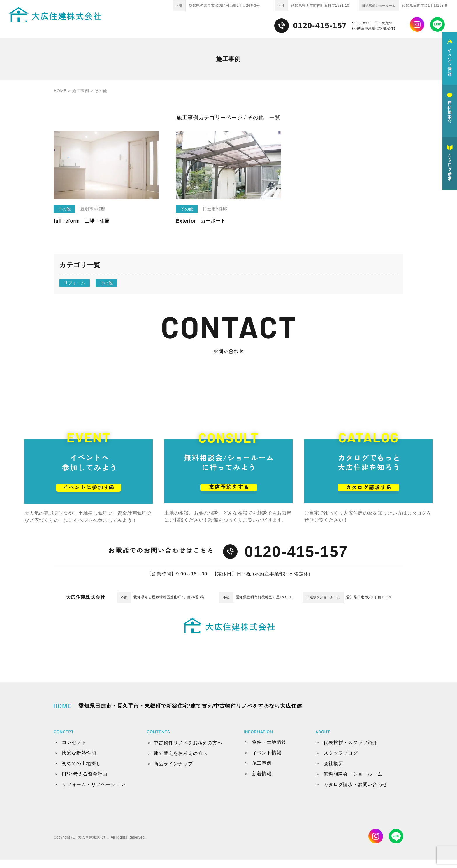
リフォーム (75, 283)
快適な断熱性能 (79, 761)
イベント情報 (267, 761)
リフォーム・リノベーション (94, 793)
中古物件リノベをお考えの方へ (188, 751)
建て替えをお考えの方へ (181, 762)
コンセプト (74, 751)
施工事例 (262, 772)
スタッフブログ (341, 761)
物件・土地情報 (269, 751)
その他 (106, 283)
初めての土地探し (81, 772)
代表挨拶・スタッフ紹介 (350, 751)
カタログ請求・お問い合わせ (355, 793)
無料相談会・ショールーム (353, 782)
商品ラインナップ (173, 772)
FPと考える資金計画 (85, 782)
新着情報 (262, 782)
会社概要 (333, 772)
